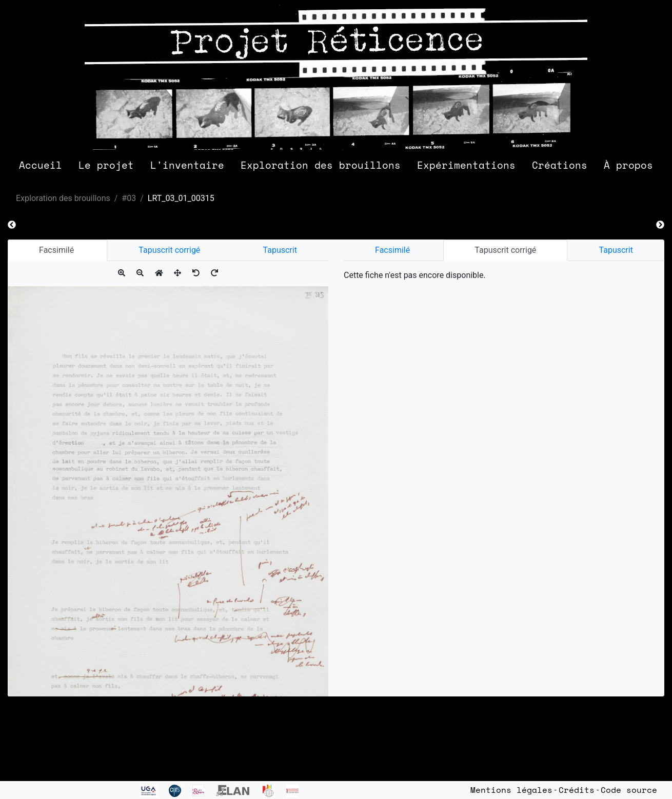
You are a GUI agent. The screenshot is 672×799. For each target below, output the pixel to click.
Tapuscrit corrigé (169, 250)
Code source (629, 790)
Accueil (41, 165)
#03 (129, 198)
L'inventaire (187, 165)
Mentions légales (511, 790)
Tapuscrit (280, 250)
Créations (560, 165)
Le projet (106, 165)
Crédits (577, 790)
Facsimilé (57, 250)
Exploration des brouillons (321, 165)
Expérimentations (466, 165)
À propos (628, 165)
